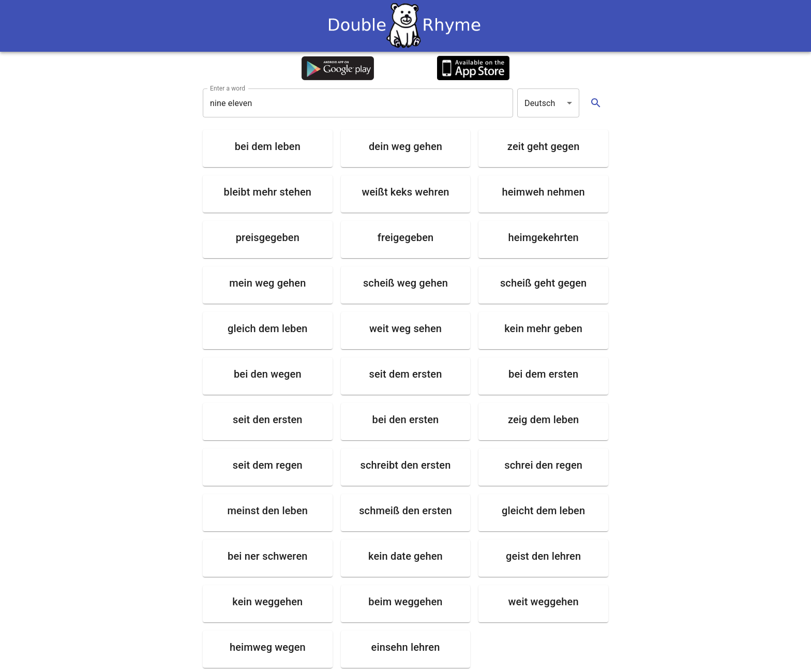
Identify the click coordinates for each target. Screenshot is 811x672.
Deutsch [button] (540, 103)
